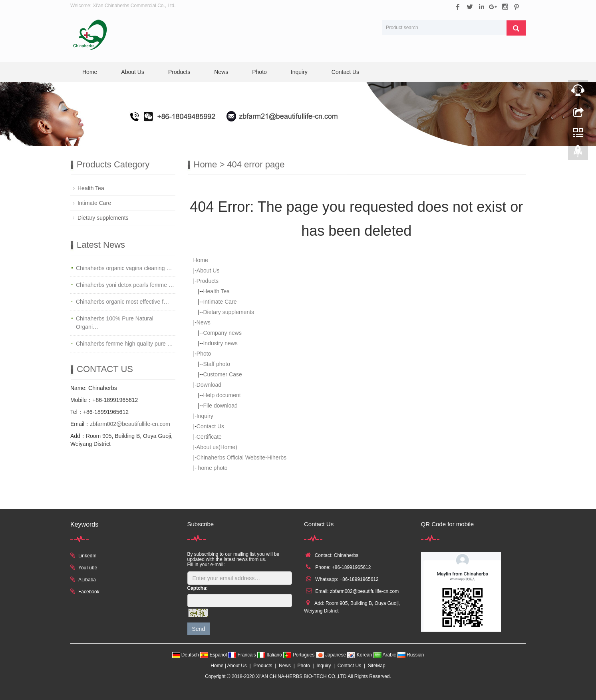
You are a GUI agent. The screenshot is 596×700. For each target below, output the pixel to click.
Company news (222, 333)
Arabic (385, 655)
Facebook (89, 592)
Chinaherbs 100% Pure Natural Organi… (115, 323)
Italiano (270, 655)
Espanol (214, 655)
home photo (212, 468)
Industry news (220, 343)
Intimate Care (220, 302)
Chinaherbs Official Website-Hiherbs (241, 457)
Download (209, 385)
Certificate (209, 437)
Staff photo (216, 364)
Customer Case (222, 374)
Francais (243, 655)
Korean (360, 655)
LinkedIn (87, 556)
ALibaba (87, 580)
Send (199, 629)
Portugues (299, 655)
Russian (411, 655)
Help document (222, 395)
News (221, 72)
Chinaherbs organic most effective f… (122, 302)
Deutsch (186, 655)
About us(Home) (217, 447)
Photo (259, 72)
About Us (133, 72)
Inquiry (299, 72)
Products (179, 72)
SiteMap (377, 666)
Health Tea (216, 291)
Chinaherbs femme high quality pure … (124, 344)
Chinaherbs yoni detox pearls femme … (125, 285)
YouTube (88, 568)
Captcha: (198, 588)
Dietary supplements (228, 312)
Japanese (332, 655)
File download (220, 406)
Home (90, 72)
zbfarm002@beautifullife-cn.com (130, 424)
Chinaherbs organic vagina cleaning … (124, 268)
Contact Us (345, 72)
